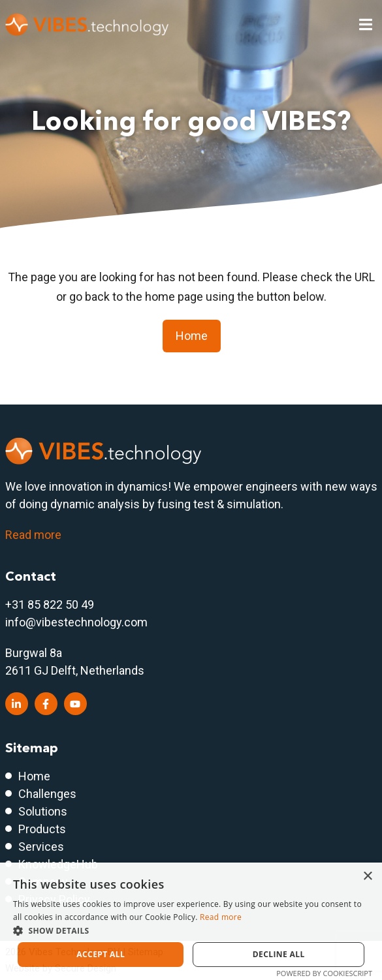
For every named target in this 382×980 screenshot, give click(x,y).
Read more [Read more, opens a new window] (221, 917)
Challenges (47, 794)
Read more (33, 535)
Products (42, 829)
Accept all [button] (101, 954)
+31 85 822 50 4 (46, 605)
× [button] (367, 877)
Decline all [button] (279, 954)
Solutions (43, 811)
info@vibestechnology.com (76, 622)
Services (41, 847)
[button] (191, 930)
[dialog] (191, 921)
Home (192, 336)
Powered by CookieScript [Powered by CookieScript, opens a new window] (324, 973)
